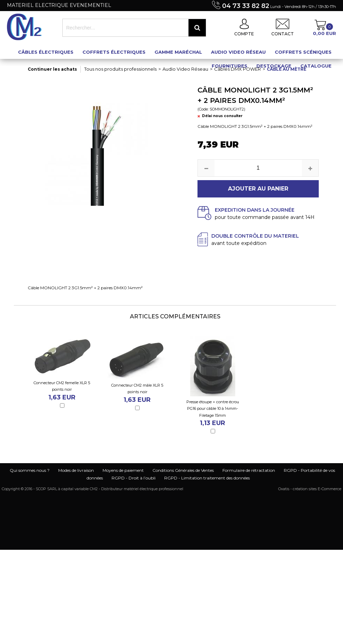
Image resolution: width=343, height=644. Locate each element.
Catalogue (316, 66)
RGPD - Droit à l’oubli (134, 478)
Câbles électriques (46, 52)
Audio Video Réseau (238, 52)
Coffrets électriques (114, 52)
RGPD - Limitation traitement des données (207, 478)
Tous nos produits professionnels (120, 69)
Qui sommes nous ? (30, 470)
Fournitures (230, 66)
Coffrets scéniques (303, 52)
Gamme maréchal (178, 52)
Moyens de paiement (123, 470)
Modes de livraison (76, 470)
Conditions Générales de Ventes (183, 470)
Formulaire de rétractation (249, 470)
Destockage (274, 66)
